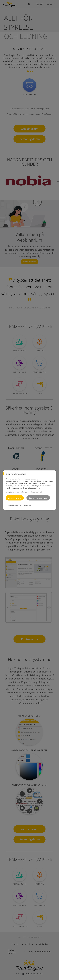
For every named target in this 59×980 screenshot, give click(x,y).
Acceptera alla (15, 498)
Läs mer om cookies (38, 498)
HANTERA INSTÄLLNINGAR (19, 505)
